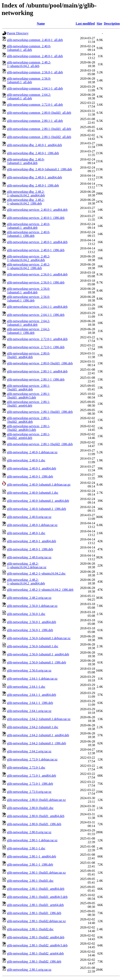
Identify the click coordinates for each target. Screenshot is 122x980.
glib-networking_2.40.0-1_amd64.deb (32, 468)
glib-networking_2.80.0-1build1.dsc (30, 808)
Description (112, 24)
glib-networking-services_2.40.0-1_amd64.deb (37, 210)
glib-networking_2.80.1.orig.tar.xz (29, 970)
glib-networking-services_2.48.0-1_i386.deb (36, 250)
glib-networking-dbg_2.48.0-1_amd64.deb (34, 177)
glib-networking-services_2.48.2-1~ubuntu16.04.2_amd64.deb (29, 258)
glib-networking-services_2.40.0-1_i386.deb (36, 218)
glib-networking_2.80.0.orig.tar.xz (29, 832)
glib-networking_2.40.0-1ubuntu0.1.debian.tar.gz (39, 485)
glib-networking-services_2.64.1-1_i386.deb (36, 315)
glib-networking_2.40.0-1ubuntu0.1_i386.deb (36, 509)
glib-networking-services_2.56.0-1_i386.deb (36, 282)
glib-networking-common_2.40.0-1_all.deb (35, 40)
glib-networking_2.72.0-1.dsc (26, 767)
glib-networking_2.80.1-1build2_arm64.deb (35, 953)
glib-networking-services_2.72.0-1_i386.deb (36, 347)
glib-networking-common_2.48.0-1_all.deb (35, 56)
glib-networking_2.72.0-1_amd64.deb (32, 776)
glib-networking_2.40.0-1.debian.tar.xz (32, 452)
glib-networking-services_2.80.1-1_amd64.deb (37, 371)
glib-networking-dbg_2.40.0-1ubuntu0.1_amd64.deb (26, 161)
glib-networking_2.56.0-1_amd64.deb (32, 622)
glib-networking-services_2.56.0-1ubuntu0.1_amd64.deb (29, 291)
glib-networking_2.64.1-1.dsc (26, 687)
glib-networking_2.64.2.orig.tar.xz (29, 751)
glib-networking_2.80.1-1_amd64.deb (32, 856)
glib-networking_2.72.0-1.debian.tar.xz (32, 759)
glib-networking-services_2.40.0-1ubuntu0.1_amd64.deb (29, 226)
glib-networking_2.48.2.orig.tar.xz (29, 598)
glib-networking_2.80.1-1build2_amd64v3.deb (37, 945)
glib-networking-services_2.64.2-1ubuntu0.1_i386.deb (29, 331)
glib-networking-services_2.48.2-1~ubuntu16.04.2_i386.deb (29, 266)
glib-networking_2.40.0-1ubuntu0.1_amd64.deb (38, 501)
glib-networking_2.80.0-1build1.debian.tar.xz (36, 800)
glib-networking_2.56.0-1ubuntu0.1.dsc (33, 646)
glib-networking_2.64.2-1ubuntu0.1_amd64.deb (38, 735)
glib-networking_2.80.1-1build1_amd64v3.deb (37, 897)
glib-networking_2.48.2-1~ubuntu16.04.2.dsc (36, 573)
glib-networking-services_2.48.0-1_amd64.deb (37, 242)
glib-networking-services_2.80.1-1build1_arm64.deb (29, 404)
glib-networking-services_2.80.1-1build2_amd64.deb (29, 420)
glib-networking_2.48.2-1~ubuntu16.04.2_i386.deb (40, 590)
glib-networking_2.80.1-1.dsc (26, 848)
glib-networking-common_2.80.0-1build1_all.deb (39, 113)
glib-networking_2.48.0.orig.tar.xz (29, 557)
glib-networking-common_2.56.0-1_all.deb (35, 72)
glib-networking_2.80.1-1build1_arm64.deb (35, 905)
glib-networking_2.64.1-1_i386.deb (30, 703)
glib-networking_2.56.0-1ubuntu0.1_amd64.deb (38, 654)
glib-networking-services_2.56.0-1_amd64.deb (37, 274)
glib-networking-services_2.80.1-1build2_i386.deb (40, 444)
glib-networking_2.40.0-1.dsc (26, 460)
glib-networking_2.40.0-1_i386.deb (30, 476)
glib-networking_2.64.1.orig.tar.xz (29, 711)
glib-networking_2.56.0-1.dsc (26, 614)
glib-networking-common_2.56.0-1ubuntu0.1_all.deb (29, 80)
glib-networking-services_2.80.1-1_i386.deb (36, 379)
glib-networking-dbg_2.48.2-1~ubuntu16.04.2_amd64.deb (26, 194)
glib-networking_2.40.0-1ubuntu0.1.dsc (33, 493)
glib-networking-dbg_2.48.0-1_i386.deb (33, 185)
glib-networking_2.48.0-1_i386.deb (30, 549)
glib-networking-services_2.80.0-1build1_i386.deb (40, 363)
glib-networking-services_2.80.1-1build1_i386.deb (40, 412)
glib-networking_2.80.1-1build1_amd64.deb (36, 889)
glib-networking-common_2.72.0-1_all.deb (35, 105)
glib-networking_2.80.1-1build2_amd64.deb (36, 937)
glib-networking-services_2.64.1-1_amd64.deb (37, 307)
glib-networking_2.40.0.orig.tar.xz (29, 517)
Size (99, 24)
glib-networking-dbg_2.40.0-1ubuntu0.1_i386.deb (40, 169)
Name (41, 24)
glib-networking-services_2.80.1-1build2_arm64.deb (29, 436)
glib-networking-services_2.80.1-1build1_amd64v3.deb (29, 396)
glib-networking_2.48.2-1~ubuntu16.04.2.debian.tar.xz (27, 565)
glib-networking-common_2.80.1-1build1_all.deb (39, 129)
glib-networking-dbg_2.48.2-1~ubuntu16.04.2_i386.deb (26, 202)
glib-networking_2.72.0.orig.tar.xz (29, 792)
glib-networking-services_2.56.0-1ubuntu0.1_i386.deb (29, 299)
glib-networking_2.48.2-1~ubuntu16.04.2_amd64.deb (26, 582)
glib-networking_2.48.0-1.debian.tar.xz (32, 525)
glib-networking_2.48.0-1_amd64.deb (32, 541)
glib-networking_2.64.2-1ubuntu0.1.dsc (33, 727)
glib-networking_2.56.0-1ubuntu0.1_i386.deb (36, 662)
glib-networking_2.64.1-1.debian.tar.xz (32, 679)
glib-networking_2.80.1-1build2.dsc (30, 929)
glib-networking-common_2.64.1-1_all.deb (35, 88)
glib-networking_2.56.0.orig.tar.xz (29, 670)
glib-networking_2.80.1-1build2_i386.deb (34, 962)
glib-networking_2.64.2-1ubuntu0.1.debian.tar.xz (39, 719)
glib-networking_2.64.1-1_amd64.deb (32, 695)
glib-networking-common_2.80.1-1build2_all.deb (39, 137)
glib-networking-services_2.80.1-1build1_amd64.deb (29, 388)
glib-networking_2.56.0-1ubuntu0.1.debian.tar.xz (39, 638)
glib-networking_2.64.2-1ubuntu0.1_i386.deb (36, 743)
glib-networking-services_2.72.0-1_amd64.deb (37, 339)
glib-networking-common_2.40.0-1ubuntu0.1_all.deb (29, 48)
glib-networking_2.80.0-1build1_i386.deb (34, 824)
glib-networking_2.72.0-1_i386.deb (30, 784)
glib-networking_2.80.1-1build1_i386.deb (34, 913)
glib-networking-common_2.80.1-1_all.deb (35, 121)
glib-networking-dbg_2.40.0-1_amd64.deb (34, 145)
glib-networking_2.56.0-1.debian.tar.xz (32, 606)
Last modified (85, 24)
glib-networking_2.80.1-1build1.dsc (30, 881)
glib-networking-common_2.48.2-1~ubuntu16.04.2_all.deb (29, 64)
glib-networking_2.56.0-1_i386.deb (30, 630)
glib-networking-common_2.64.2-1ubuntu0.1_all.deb (29, 97)
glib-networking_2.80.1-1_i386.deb (30, 864)
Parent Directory (18, 33)
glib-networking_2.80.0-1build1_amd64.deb (36, 816)
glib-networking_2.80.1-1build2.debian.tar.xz (36, 921)
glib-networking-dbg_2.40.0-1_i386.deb (33, 153)
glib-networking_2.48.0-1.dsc (26, 533)
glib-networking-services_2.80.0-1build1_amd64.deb (29, 355)
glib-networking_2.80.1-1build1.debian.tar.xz (36, 873)
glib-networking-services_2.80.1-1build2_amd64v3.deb (29, 428)
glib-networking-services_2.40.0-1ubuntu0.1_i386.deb (29, 234)
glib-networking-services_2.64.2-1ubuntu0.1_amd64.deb (29, 323)
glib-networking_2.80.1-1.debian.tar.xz (32, 840)
